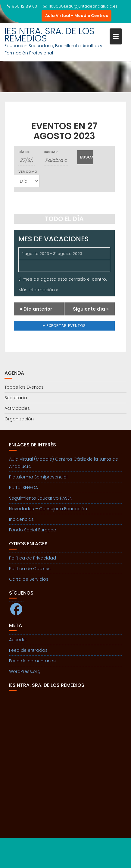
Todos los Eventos (24, 387)
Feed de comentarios (32, 661)
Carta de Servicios (29, 579)
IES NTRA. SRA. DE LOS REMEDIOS (50, 35)
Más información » (38, 290)
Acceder (18, 640)
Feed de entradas (28, 650)
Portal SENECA (23, 488)
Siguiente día (91, 309)
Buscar (51, 152)
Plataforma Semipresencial (38, 477)
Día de (24, 152)
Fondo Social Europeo (33, 530)
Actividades (17, 408)
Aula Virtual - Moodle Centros (76, 16)
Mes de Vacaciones (53, 239)
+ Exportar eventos (64, 326)
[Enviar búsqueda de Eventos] (85, 157)
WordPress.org (25, 671)
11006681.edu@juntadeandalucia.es (80, 6)
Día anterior (36, 309)
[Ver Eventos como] (27, 181)
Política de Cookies (30, 569)
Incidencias (21, 519)
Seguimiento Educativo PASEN (41, 498)
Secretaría (16, 398)
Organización (19, 419)
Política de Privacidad (33, 558)
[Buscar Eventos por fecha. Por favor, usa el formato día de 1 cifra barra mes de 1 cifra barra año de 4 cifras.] (27, 160)
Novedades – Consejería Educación (48, 509)
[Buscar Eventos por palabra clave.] (56, 160)
